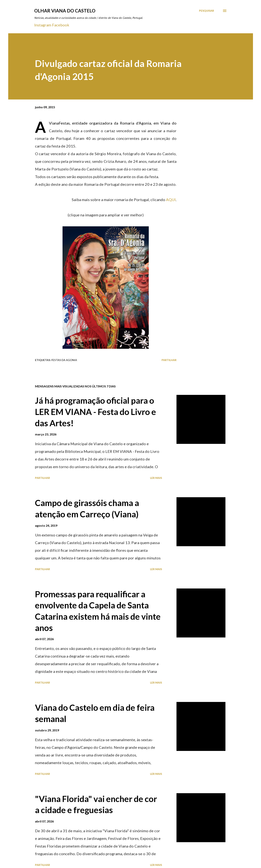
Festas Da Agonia (64, 360)
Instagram (43, 25)
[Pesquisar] (207, 11)
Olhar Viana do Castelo (65, 11)
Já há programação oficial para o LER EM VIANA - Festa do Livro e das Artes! (96, 412)
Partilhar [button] (169, 360)
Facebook (61, 25)
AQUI (171, 200)
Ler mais (156, 478)
